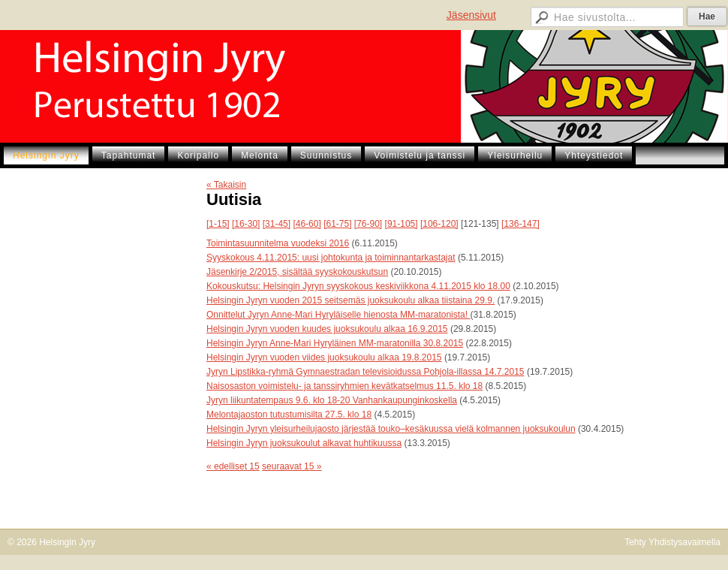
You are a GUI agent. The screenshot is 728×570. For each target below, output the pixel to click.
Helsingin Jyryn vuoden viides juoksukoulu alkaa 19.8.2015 (324, 357)
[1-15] (218, 224)
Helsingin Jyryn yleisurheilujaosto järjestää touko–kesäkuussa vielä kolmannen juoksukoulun (391, 429)
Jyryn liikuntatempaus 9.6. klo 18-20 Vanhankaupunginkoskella (332, 400)
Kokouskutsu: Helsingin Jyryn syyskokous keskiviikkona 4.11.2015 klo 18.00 (358, 286)
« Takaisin (226, 185)
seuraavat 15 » (292, 466)
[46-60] (307, 224)
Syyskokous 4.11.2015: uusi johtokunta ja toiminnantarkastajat (331, 258)
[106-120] (439, 224)
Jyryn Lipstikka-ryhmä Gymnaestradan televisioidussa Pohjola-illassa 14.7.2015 (366, 372)
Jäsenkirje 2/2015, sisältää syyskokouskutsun (297, 272)
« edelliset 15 (233, 466)
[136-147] (520, 224)
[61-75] (337, 224)
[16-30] (246, 224)
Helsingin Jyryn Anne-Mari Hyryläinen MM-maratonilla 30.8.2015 (335, 343)
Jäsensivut (471, 15)
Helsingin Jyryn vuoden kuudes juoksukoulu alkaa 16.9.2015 (327, 329)
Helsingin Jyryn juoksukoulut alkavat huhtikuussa (304, 443)
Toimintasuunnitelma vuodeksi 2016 (278, 243)
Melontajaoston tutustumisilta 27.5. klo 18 (289, 415)
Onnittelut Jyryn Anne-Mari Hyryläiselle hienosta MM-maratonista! (338, 315)
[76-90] (368, 224)
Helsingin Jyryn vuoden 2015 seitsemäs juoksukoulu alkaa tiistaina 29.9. (350, 300)
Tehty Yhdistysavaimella (672, 542)
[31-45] (277, 224)
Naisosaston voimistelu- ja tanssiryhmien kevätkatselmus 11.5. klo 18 (344, 386)
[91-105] (402, 224)
